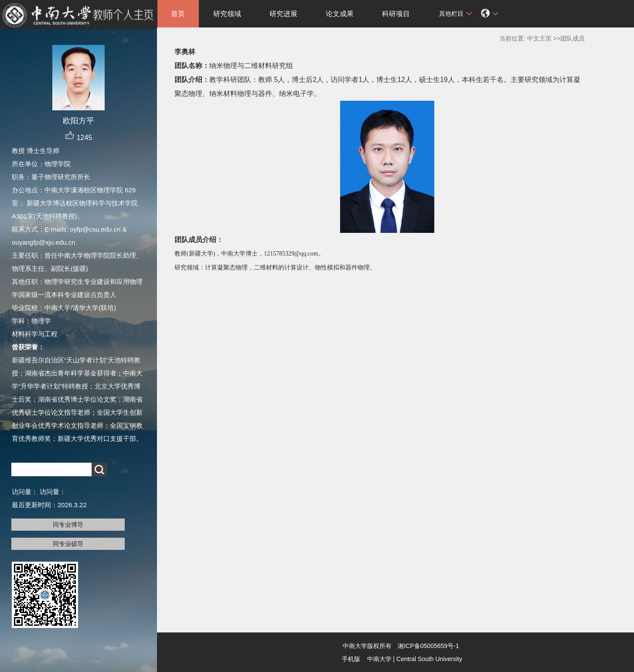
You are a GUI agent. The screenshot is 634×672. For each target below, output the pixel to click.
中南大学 (379, 659)
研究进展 (283, 14)
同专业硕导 (68, 544)
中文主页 (539, 38)
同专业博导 (68, 525)
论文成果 (340, 14)
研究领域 (227, 14)
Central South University (429, 659)
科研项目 (396, 14)
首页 (178, 14)
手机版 (351, 659)
